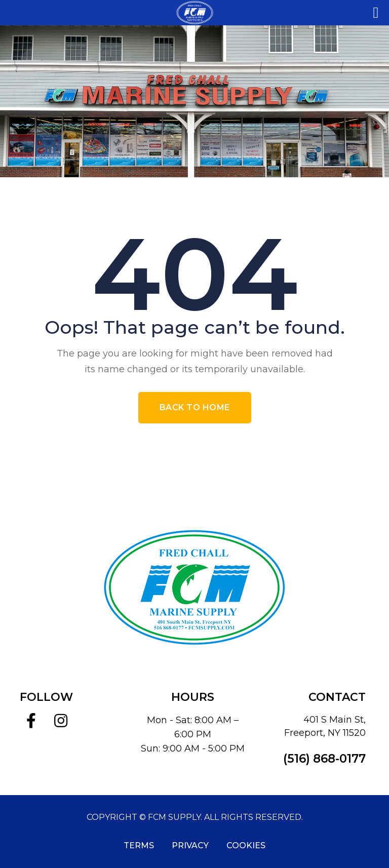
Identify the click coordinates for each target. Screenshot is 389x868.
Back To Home (195, 407)
